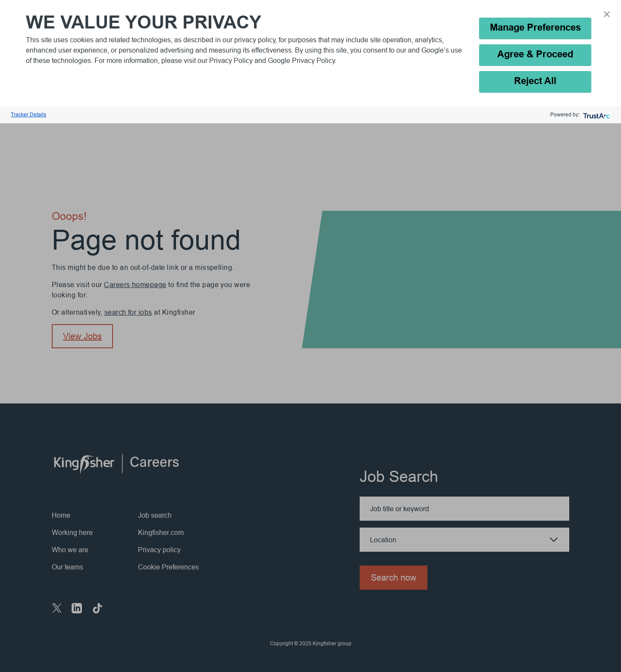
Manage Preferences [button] (535, 28)
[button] (607, 14)
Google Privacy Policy (301, 60)
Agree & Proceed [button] (535, 55)
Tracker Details (28, 114)
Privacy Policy (232, 60)
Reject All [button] (535, 82)
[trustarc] (596, 115)
